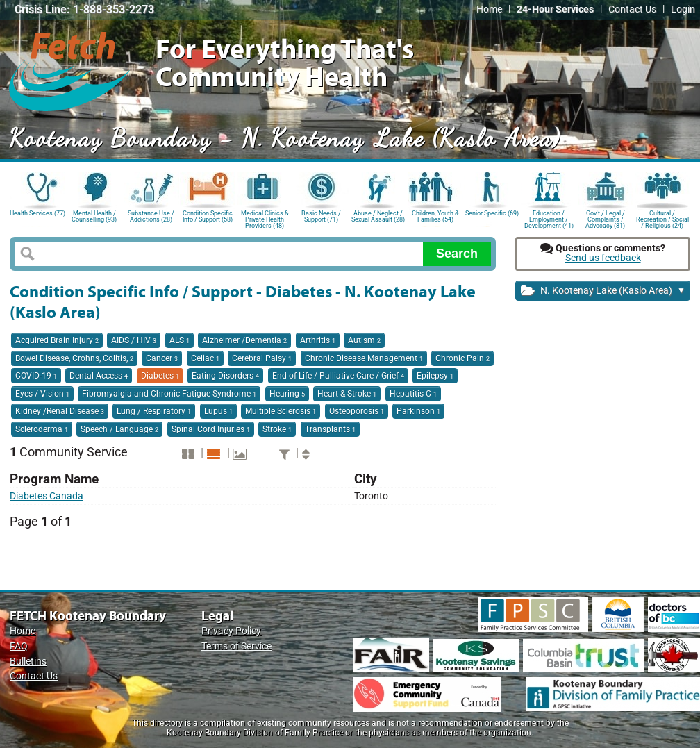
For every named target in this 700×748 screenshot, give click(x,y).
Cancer (162, 358)
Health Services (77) (37, 213)
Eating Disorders (225, 376)
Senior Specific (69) (492, 213)
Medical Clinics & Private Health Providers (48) (265, 218)
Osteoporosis (357, 411)
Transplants (330, 429)
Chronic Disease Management (364, 358)
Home (489, 9)
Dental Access (99, 376)
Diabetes (160, 376)
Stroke (277, 429)
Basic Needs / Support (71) (321, 216)
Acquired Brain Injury (57, 340)
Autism (364, 340)
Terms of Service (236, 646)
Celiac (205, 358)
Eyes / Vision (42, 394)
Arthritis (318, 340)
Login (683, 9)
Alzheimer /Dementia (244, 340)
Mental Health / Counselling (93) (94, 216)
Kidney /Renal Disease (60, 411)
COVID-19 (36, 376)
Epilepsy (435, 376)
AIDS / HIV (134, 340)
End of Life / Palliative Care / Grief (338, 376)
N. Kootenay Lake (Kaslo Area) (603, 291)
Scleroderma (42, 429)
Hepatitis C (413, 394)
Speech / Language (119, 429)
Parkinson (418, 411)
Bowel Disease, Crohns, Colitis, (74, 358)
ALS (180, 340)
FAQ (19, 646)
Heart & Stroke (347, 394)
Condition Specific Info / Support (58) (208, 216)
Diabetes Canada (47, 496)
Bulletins (28, 662)
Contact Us (632, 9)
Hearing (287, 394)
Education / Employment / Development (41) (549, 218)
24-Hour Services (555, 9)
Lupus (218, 411)
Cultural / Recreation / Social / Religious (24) (662, 218)
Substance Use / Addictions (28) (151, 216)
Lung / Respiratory (154, 411)
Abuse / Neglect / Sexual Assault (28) (378, 216)
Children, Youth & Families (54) (435, 216)
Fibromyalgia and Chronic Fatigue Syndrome (169, 394)
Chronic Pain (462, 358)
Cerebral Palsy (262, 358)
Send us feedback (603, 258)
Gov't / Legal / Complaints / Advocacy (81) (605, 218)
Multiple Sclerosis (281, 411)
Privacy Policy (231, 631)
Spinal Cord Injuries (211, 429)
